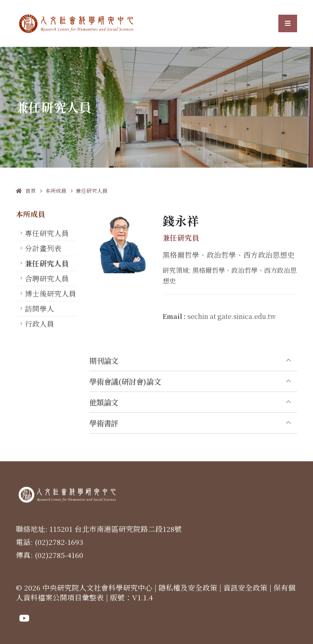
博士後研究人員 (51, 293)
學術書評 (104, 423)
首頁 (26, 191)
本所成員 (56, 191)
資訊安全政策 (245, 588)
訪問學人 (40, 309)
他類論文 (104, 402)
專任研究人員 (47, 233)
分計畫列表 (43, 248)
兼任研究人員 (92, 191)
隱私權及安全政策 (188, 588)
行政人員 (40, 324)
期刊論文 (104, 361)
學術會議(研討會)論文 (125, 381)
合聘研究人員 (47, 278)
